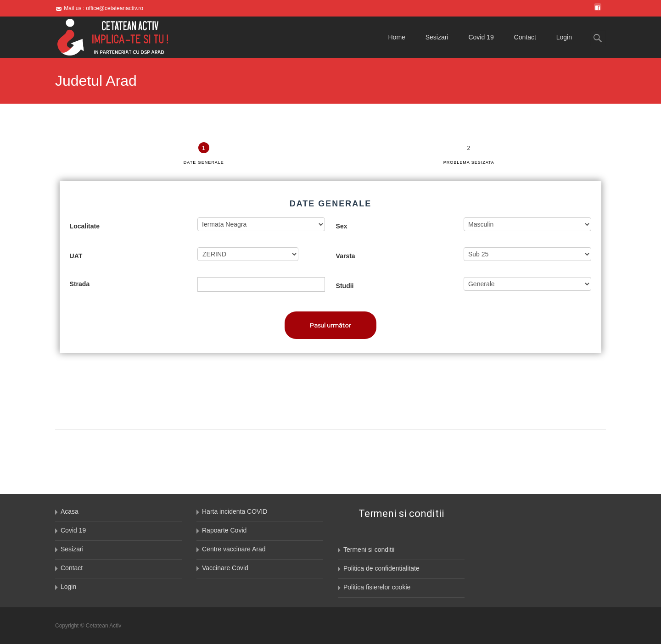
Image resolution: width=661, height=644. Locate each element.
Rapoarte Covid (224, 530)
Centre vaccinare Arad (234, 549)
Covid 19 (481, 37)
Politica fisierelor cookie (377, 587)
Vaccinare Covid (225, 568)
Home (397, 37)
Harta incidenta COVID (235, 511)
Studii (345, 286)
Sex (342, 226)
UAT (76, 256)
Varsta (346, 256)
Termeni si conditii (369, 550)
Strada (80, 284)
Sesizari (437, 37)
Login (564, 37)
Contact (525, 37)
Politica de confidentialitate (381, 568)
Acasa (70, 511)
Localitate (85, 226)
